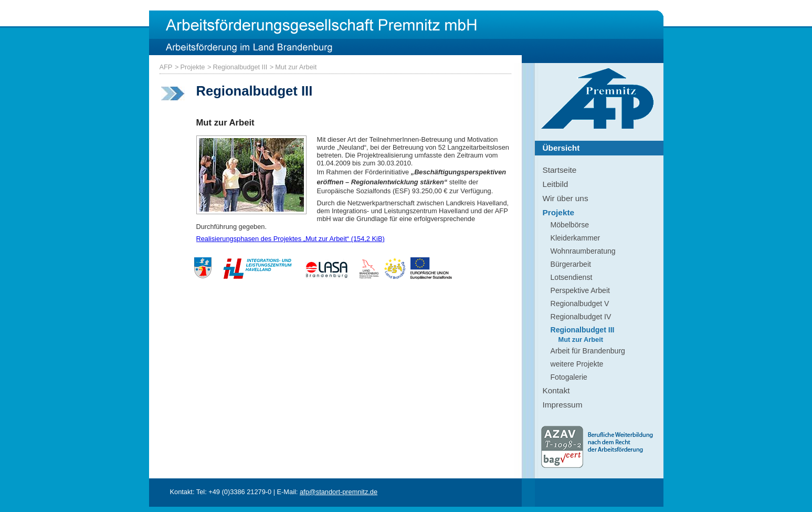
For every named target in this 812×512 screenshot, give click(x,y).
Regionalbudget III (240, 67)
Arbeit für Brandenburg (588, 351)
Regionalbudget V (580, 304)
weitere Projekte (577, 364)
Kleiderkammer (576, 238)
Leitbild (556, 184)
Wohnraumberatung (583, 251)
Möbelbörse (570, 225)
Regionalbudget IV (581, 317)
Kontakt (556, 390)
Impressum (563, 405)
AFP (166, 67)
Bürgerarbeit (571, 264)
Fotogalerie (569, 377)
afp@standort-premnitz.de (339, 492)
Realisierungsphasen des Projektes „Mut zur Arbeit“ (291, 239)
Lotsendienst (572, 277)
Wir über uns (566, 198)
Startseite (560, 170)
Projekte (192, 67)
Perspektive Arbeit (580, 290)
